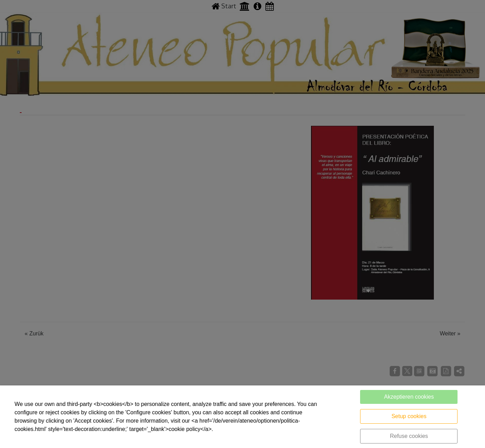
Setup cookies (409, 416)
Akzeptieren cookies (409, 397)
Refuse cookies (409, 436)
